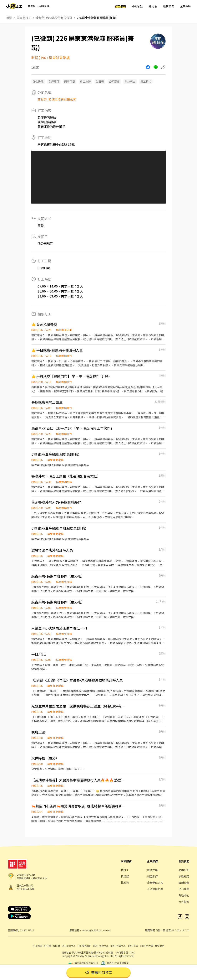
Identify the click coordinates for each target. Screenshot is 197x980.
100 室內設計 (84, 946)
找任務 (125, 876)
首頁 (9, 18)
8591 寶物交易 (101, 946)
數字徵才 (159, 946)
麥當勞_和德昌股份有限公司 (54, 18)
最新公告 (169, 6)
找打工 (125, 870)
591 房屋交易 (69, 946)
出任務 (48, 946)
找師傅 (56, 946)
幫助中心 (184, 895)
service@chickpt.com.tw (96, 930)
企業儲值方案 (155, 883)
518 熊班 (38, 946)
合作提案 (184, 902)
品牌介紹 (184, 870)
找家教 (125, 883)
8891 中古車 (146, 946)
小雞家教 (137, 6)
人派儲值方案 (155, 889)
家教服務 (184, 876)
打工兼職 (120, 6)
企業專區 (185, 6)
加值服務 (152, 876)
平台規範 (184, 889)
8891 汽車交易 (118, 946)
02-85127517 (27, 930)
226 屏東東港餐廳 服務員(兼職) (97, 18)
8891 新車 (133, 946)
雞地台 (153, 6)
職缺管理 (152, 870)
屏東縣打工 (24, 18)
